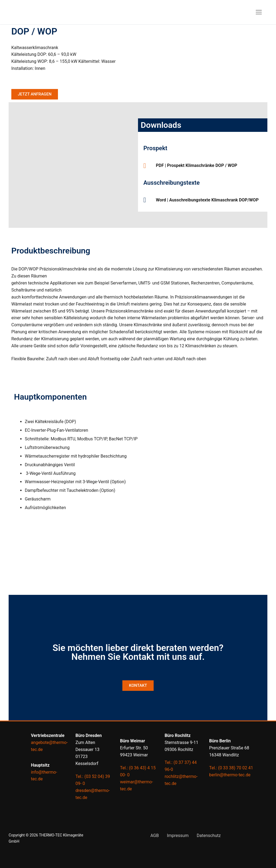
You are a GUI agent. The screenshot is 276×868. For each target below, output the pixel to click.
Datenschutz (209, 836)
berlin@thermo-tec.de (230, 775)
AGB (155, 836)
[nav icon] (259, 12)
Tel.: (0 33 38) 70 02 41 (231, 768)
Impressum (178, 836)
